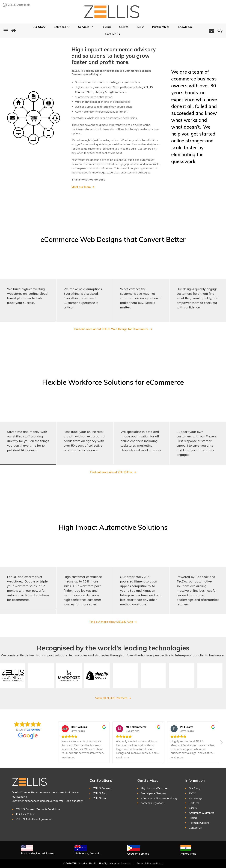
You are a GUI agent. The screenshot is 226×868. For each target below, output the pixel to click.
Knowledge (185, 27)
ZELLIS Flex (101, 798)
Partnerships (161, 27)
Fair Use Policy (25, 814)
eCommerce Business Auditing (160, 798)
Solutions (62, 27)
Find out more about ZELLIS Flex (111, 472)
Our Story (39, 27)
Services (86, 27)
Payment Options (200, 823)
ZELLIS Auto (101, 793)
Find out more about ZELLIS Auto (111, 622)
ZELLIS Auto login (17, 5)
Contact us (196, 828)
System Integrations (154, 803)
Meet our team (81, 187)
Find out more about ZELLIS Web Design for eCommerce (111, 329)
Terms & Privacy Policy (150, 863)
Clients (124, 27)
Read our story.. (74, 801)
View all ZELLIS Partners (111, 698)
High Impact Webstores (156, 788)
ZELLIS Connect (103, 788)
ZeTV (140, 27)
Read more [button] (68, 758)
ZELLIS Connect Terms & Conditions (38, 809)
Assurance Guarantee (202, 813)
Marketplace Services (154, 793)
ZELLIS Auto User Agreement (34, 819)
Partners (194, 803)
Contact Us (113, 34)
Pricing (106, 27)
